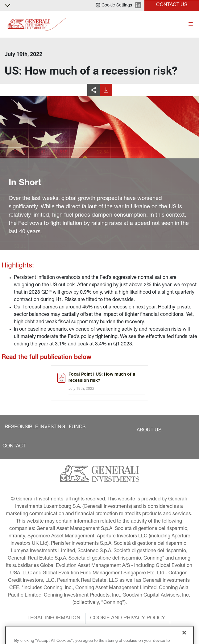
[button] (114, 6)
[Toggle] (191, 24)
